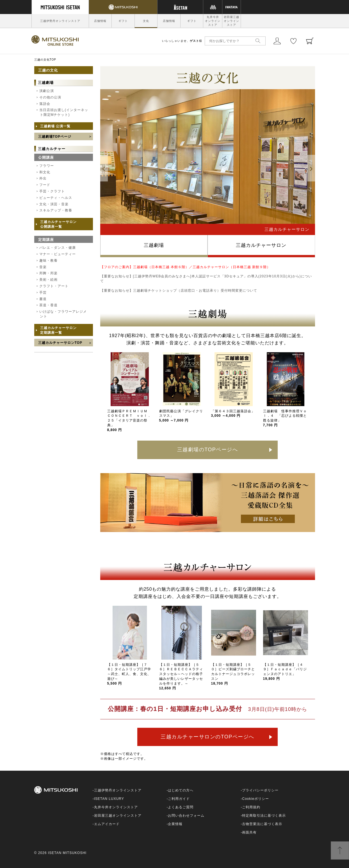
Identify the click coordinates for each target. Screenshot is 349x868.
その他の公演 (50, 97)
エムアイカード (107, 824)
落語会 (45, 104)
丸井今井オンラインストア (213, 21)
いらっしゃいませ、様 (182, 41)
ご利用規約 (251, 807)
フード (45, 185)
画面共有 (249, 832)
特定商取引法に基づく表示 (264, 816)
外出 (43, 178)
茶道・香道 (48, 305)
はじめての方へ (181, 790)
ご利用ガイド (179, 799)
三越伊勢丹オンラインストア (60, 21)
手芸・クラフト (52, 191)
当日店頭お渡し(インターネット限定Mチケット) (64, 112)
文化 (146, 21)
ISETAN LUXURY (109, 799)
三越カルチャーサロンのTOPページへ (207, 737)
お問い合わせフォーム (186, 816)
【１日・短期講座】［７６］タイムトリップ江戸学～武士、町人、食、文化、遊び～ (129, 674)
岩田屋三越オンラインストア (231, 21)
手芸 (43, 293)
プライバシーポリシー (260, 790)
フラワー (47, 166)
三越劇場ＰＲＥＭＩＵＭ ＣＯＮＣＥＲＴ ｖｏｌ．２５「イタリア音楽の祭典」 (129, 421)
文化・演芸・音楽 (54, 204)
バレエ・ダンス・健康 (58, 248)
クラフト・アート (54, 286)
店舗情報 (100, 21)
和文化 (45, 172)
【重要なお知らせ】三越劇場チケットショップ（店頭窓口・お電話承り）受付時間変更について (179, 291)
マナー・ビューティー (58, 254)
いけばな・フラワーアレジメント (63, 314)
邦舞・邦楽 (48, 273)
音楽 (43, 267)
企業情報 (175, 824)
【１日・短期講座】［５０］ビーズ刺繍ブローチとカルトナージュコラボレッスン (233, 674)
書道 (43, 299)
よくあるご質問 (181, 807)
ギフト (123, 21)
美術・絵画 (48, 280)
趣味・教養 (48, 261)
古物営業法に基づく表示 (262, 824)
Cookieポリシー (255, 799)
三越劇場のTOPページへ (208, 450)
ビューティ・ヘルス (56, 198)
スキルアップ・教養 (56, 210)
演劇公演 (47, 91)
